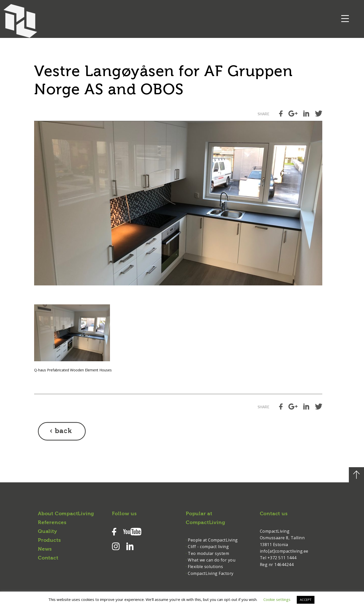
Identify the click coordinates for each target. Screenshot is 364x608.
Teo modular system (208, 553)
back (63, 431)
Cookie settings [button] (277, 599)
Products (49, 541)
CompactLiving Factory (211, 573)
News (45, 549)
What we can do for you (212, 560)
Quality (48, 532)
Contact (48, 558)
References (52, 523)
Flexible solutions (205, 567)
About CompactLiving (66, 514)
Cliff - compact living (208, 547)
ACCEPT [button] (306, 600)
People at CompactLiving (213, 540)
